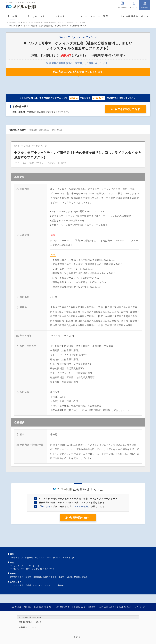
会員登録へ (80, 518)
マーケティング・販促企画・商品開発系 (27, 558)
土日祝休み (59, 585)
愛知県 (28, 577)
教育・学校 (49, 569)
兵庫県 (69, 577)
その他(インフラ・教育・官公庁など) (26, 569)
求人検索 (13, 16)
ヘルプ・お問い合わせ (106, 607)
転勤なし (49, 585)
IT (38, 566)
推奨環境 (92, 607)
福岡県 (46, 577)
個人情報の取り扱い (64, 607)
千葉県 (61, 577)
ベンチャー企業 (17, 585)
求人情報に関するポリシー (44, 607)
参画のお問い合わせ (124, 607)
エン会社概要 (16, 607)
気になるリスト (36, 16)
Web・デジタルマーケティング (61, 558)
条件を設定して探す (127, 109)
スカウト (60, 16)
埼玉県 (54, 577)
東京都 (13, 577)
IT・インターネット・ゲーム (22, 566)
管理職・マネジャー (34, 585)
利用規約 (27, 607)
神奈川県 (37, 577)
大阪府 (21, 577)
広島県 (85, 577)
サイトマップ (140, 607)
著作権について (80, 607)
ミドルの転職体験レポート (133, 16)
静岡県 (77, 577)
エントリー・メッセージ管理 (92, 16)
